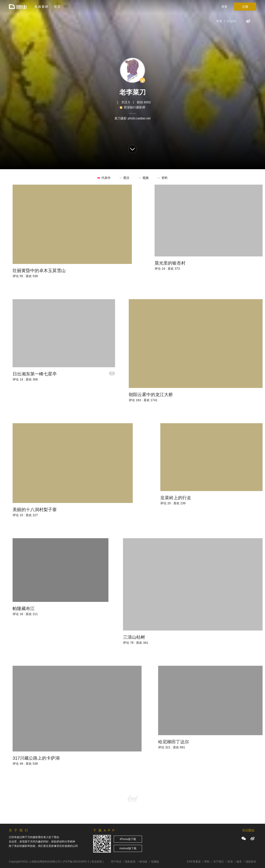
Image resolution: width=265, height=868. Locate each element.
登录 (224, 7)
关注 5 (126, 102)
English (232, 21)
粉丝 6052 (144, 102)
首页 (57, 7)
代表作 (106, 178)
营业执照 (97, 862)
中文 (219, 21)
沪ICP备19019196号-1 (76, 862)
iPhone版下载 (128, 839)
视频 (146, 178)
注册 (245, 7)
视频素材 (42, 7)
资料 (165, 178)
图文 (127, 178)
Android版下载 (128, 848)
